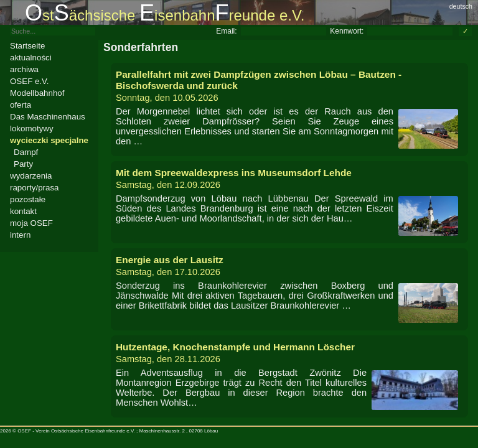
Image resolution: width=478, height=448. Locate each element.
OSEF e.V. (29, 81)
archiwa (24, 69)
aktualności (31, 58)
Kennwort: (347, 31)
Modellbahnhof (37, 93)
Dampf (26, 152)
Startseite (27, 46)
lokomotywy (32, 128)
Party (23, 164)
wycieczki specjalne (49, 140)
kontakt (23, 211)
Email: (226, 31)
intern (20, 235)
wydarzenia (31, 176)
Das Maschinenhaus (48, 117)
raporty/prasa (35, 188)
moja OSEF (31, 223)
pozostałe (28, 199)
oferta (21, 105)
